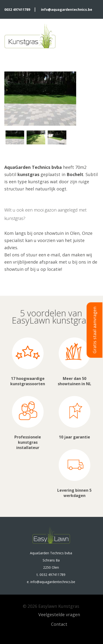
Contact (59, 624)
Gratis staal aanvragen (95, 330)
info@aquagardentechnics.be (67, 9)
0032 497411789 (17, 9)
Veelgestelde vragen (59, 614)
